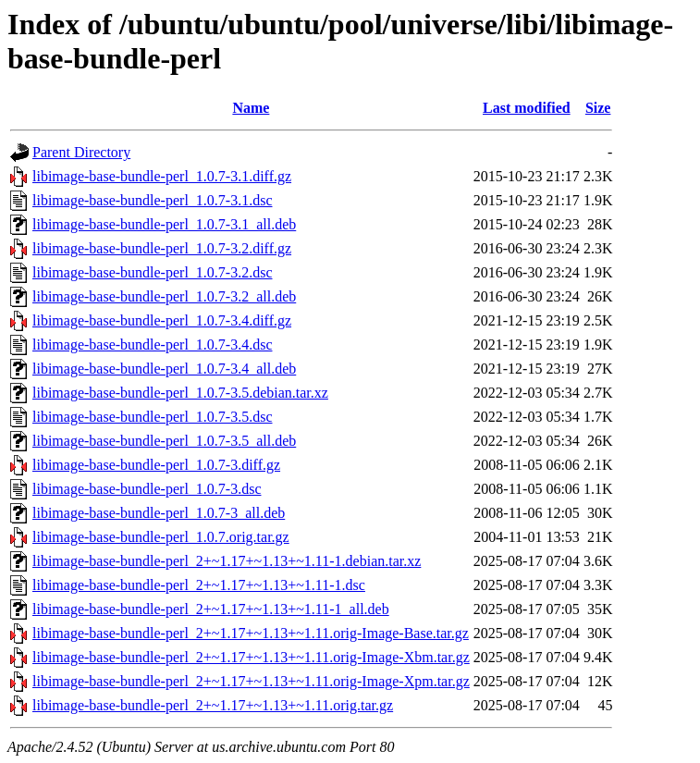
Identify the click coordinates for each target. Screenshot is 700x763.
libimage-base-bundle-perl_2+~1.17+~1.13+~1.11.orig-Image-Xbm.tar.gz (251, 657)
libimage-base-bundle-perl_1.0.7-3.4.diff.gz (162, 320)
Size (598, 108)
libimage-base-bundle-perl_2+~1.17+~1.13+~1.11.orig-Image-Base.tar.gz (251, 633)
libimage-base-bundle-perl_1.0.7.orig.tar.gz (161, 537)
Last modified (527, 108)
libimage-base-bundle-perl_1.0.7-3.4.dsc (152, 345)
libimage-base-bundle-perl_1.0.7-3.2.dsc (152, 272)
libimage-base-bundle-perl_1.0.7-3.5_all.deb (164, 441)
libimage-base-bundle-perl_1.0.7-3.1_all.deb (164, 224)
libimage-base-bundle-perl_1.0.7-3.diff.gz (156, 465)
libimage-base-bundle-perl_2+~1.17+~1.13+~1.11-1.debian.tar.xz (227, 561)
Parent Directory (81, 152)
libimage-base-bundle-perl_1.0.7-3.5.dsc (152, 417)
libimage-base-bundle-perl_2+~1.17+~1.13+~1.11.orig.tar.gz (213, 705)
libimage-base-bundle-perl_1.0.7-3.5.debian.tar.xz (180, 393)
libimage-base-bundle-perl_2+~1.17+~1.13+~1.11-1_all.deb (211, 609)
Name (251, 108)
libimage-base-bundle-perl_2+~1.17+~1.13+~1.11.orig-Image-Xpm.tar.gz (251, 681)
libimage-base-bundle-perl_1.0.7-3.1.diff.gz (162, 176)
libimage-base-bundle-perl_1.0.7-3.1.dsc (152, 200)
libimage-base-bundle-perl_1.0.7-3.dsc (147, 489)
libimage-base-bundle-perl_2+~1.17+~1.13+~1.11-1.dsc (199, 585)
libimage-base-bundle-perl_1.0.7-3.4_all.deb (164, 369)
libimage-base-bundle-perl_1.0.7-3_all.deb (159, 513)
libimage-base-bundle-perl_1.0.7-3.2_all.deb (164, 296)
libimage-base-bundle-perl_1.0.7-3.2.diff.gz (162, 248)
